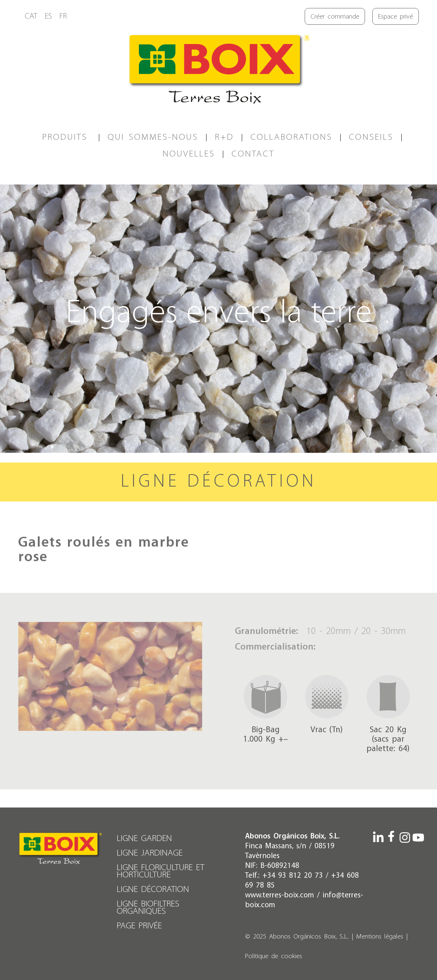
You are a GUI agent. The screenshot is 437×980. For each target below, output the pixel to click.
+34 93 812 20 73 (293, 876)
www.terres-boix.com (280, 895)
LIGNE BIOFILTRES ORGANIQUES (148, 908)
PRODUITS (67, 137)
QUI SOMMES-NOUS (153, 137)
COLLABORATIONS (291, 137)
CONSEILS (371, 137)
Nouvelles (189, 154)
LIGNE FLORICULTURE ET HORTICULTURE (161, 871)
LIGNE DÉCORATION (153, 890)
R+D (224, 137)
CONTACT (253, 154)
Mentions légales (380, 937)
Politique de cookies (274, 957)
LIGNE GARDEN (144, 839)
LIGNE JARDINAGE (150, 853)
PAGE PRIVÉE (139, 926)
